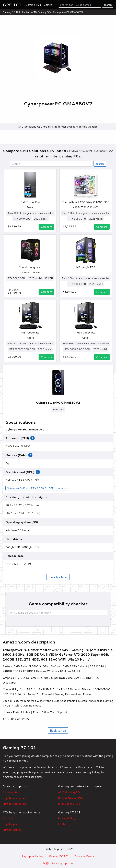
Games (48, 5)
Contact (63, 824)
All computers (11, 792)
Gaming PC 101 (11, 12)
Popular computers (15, 798)
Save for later (58, 577)
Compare (46, 227)
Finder (26, 12)
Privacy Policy (67, 818)
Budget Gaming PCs (71, 798)
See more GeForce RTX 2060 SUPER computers (37, 488)
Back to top (58, 730)
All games (9, 818)
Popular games (12, 824)
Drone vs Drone (84, 856)
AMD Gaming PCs (41, 12)
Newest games (12, 830)
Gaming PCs (33, 5)
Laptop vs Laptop (33, 856)
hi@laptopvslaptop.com (58, 863)
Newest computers (15, 804)
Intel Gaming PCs (69, 804)
